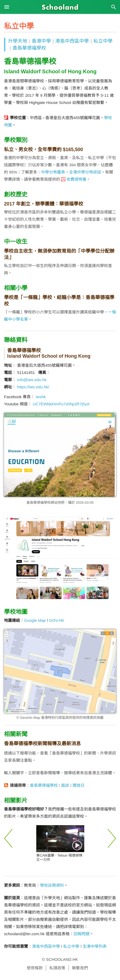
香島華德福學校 (29, 48)
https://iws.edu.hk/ (33, 387)
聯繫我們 (80, 968)
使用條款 (35, 968)
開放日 (79, 785)
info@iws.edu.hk (32, 380)
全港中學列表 (95, 946)
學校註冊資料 (52, 885)
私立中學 (103, 41)
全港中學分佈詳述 (85, 172)
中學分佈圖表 (53, 172)
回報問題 (82, 934)
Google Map (35, 620)
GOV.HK (57, 620)
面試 (65, 785)
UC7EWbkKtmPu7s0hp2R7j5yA (61, 404)
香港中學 (41, 41)
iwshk (41, 397)
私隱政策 (57, 968)
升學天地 (18, 41)
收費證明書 (76, 179)
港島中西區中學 (72, 41)
